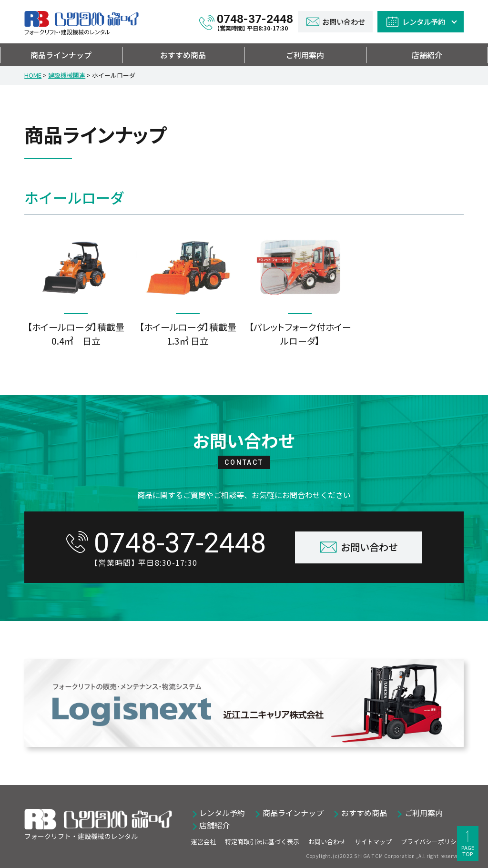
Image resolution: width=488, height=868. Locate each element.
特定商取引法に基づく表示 (262, 842)
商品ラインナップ (61, 55)
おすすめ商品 (183, 55)
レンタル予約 (222, 813)
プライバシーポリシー (432, 842)
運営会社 (203, 842)
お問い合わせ (327, 842)
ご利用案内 (305, 55)
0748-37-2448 (255, 22)
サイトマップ (373, 842)
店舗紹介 (427, 55)
